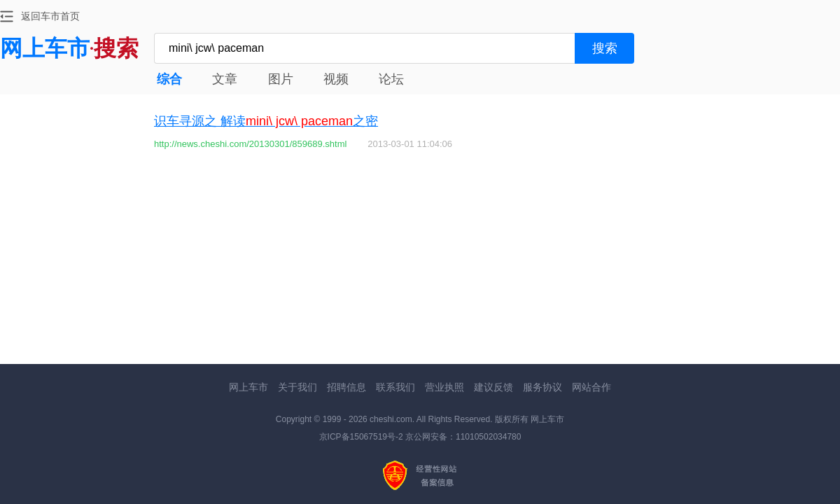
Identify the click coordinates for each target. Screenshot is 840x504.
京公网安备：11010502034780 (463, 437)
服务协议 (542, 387)
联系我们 (395, 387)
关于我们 (297, 387)
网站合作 (591, 387)
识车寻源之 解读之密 (266, 121)
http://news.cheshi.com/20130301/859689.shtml (250, 144)
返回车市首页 (50, 16)
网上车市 (248, 387)
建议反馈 (493, 387)
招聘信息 (346, 387)
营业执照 (444, 387)
